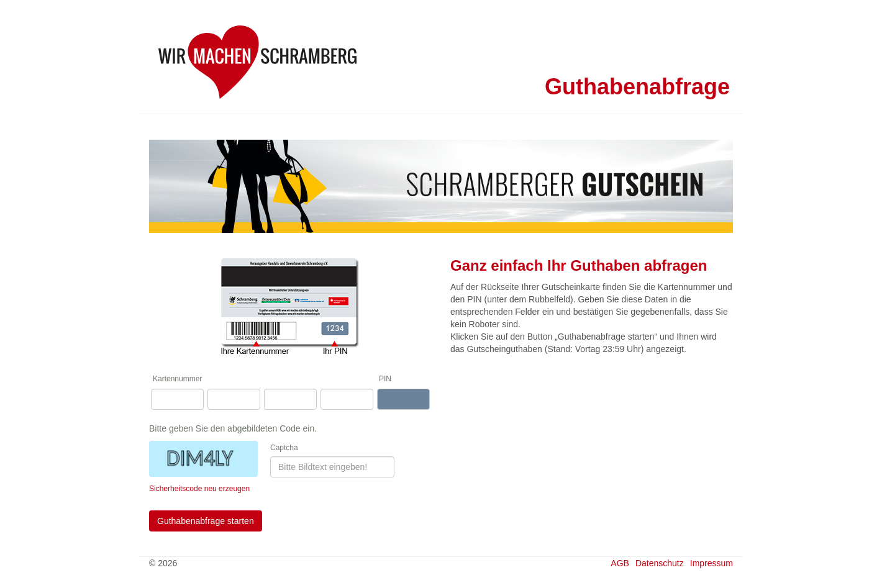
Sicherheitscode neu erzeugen (199, 489)
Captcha (284, 448)
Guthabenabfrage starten (206, 521)
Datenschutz (660, 563)
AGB (620, 563)
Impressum (712, 563)
